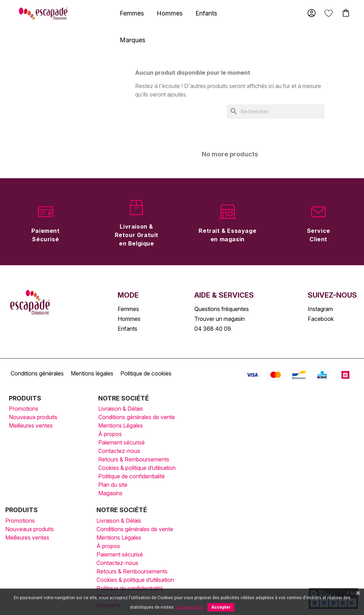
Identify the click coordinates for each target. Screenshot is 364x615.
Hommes (170, 13)
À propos (110, 434)
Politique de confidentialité (131, 476)
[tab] (132, 13)
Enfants (206, 13)
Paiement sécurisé (121, 442)
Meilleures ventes (31, 425)
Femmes (132, 13)
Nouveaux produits (33, 417)
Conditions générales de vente (137, 417)
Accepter (221, 607)
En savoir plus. (190, 607)
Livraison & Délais (121, 409)
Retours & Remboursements (134, 459)
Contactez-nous (119, 451)
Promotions (24, 409)
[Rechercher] (276, 111)
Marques (133, 40)
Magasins (110, 493)
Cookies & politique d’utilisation (137, 468)
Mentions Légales (121, 425)
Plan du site (113, 485)
